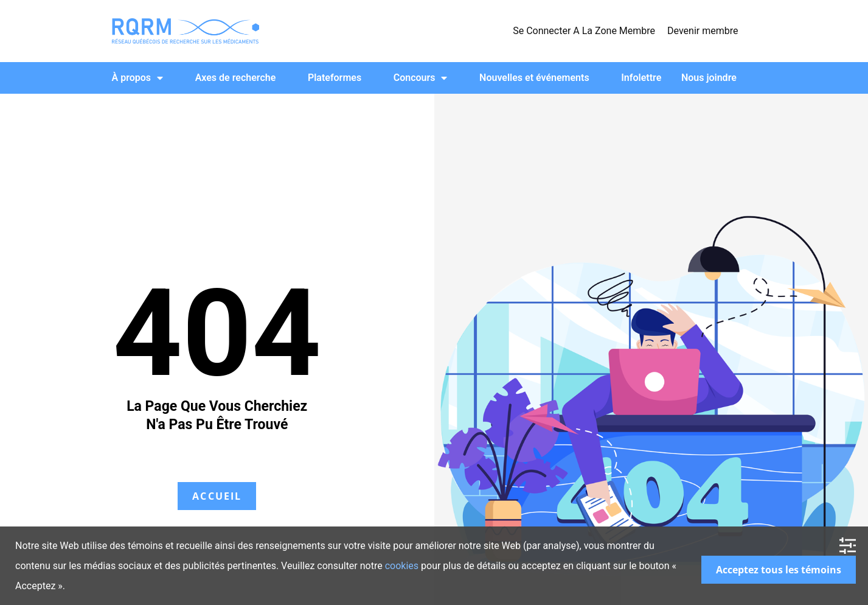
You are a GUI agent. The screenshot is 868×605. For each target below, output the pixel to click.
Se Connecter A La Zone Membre (584, 31)
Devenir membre (703, 31)
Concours (421, 78)
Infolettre (641, 78)
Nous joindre (709, 78)
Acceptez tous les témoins (779, 570)
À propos (138, 78)
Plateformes (335, 78)
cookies (402, 566)
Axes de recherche (236, 78)
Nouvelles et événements (534, 78)
